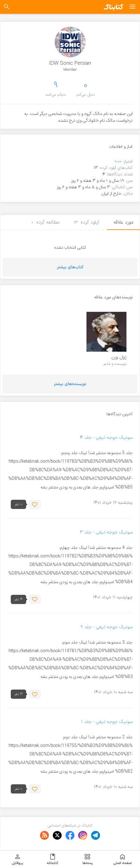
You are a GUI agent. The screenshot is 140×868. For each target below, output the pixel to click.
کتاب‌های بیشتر (70, 267)
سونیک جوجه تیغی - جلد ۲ (107, 627)
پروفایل (17, 859)
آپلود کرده (87, 222)
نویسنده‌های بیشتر (70, 384)
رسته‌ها (88, 859)
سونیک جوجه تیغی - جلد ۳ (106, 532)
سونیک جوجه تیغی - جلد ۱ (107, 722)
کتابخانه (52, 859)
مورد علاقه (123, 222)
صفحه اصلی (122, 859)
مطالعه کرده (45, 222)
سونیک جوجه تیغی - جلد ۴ (106, 438)
